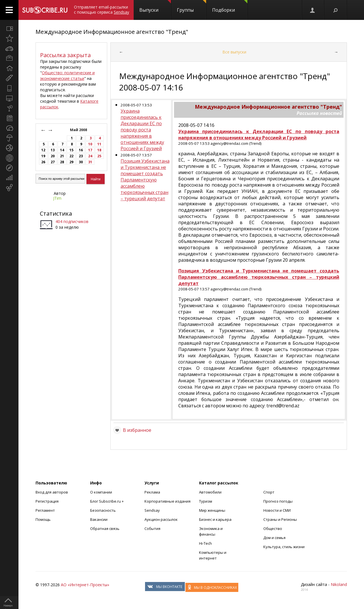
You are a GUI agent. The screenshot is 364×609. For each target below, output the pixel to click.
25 (99, 156)
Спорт (269, 492)
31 (90, 162)
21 (62, 156)
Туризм (206, 501)
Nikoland (339, 584)
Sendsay (152, 510)
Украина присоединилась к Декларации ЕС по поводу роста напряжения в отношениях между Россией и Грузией (142, 130)
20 (53, 156)
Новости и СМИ (277, 510)
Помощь (43, 519)
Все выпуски (234, 52)
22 (71, 156)
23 (81, 156)
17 (90, 150)
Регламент (45, 510)
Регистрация (47, 501)
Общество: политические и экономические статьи (67, 76)
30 (81, 162)
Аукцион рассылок (161, 519)
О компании (101, 492)
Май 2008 (79, 130)
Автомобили (210, 492)
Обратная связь (105, 529)
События (152, 529)
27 (53, 162)
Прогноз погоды (278, 501)
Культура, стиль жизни (284, 547)
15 (71, 150)
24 (90, 156)
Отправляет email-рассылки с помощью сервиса (102, 10)
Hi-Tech (205, 543)
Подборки (230, 7)
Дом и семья (274, 538)
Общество (273, 529)
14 (62, 150)
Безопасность (103, 510)
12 (43, 150)
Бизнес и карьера (215, 519)
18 (99, 150)
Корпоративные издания (167, 501)
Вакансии (99, 519)
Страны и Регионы (280, 519)
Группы (192, 7)
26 (43, 162)
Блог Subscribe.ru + (107, 501)
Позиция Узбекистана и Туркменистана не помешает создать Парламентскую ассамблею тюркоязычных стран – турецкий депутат (145, 180)
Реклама (152, 492)
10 (90, 144)
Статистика (56, 213)
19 (43, 156)
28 (62, 162)
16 (81, 150)
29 (71, 162)
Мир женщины (212, 510)
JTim (57, 198)
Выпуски (155, 7)
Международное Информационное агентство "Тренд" (112, 32)
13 (53, 150)
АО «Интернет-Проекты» (85, 585)
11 (99, 144)
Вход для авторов (52, 492)
